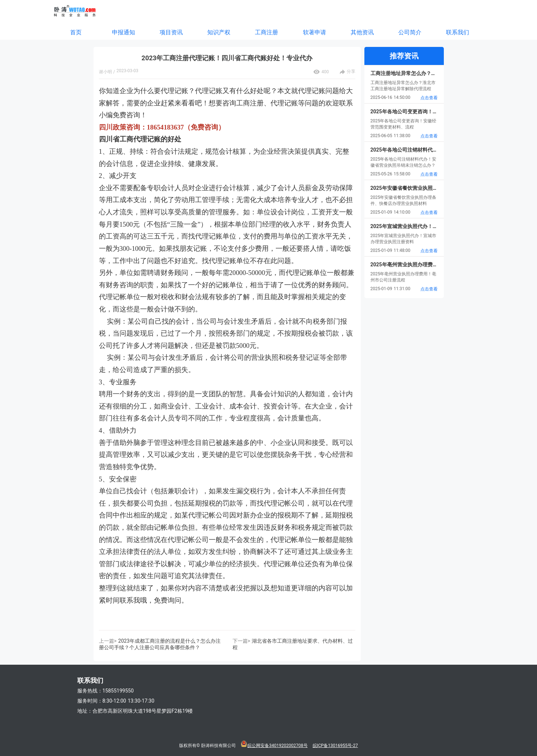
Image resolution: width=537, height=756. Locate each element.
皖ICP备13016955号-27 (335, 746)
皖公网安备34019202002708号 (277, 746)
